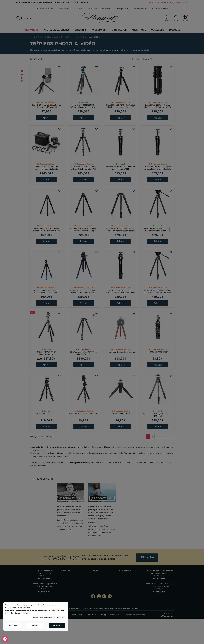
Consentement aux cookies (5, 639)
